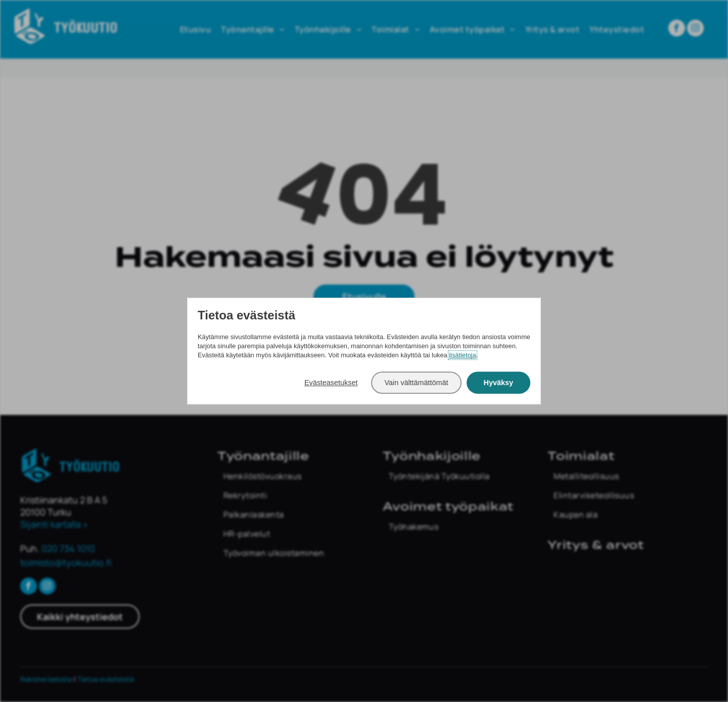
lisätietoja (462, 355)
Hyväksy (498, 383)
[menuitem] (295, 476)
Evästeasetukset (331, 383)
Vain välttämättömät (416, 383)
